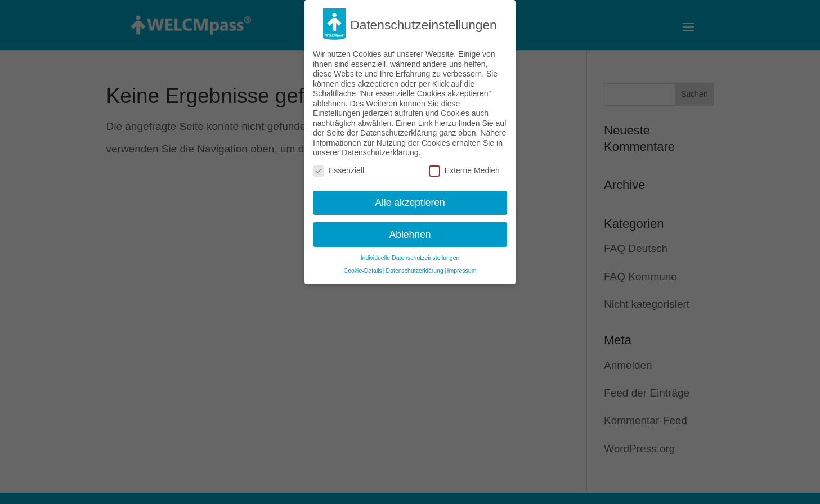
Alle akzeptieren (410, 199)
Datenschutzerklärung (415, 267)
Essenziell (339, 167)
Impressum (461, 267)
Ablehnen (410, 231)
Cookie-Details (363, 267)
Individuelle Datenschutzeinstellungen (410, 254)
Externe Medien (464, 167)
